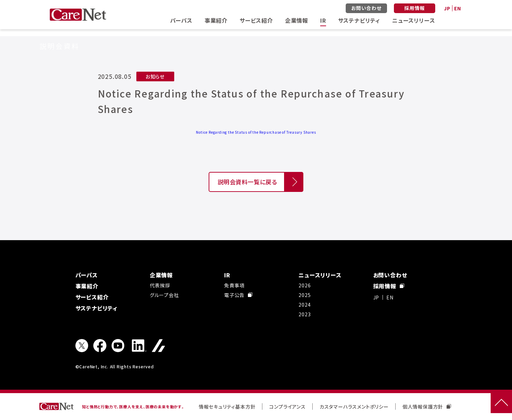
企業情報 (297, 20)
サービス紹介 (256, 20)
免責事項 (234, 285)
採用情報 (414, 8)
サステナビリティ (359, 20)
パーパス (181, 20)
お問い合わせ (366, 8)
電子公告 (238, 295)
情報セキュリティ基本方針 (227, 407)
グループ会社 (164, 295)
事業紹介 (216, 20)
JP (447, 8)
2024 (305, 305)
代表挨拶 (160, 285)
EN (458, 8)
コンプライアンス (287, 407)
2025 (305, 295)
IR (323, 20)
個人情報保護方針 (427, 407)
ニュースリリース (414, 20)
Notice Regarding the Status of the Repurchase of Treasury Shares (256, 132)
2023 (305, 314)
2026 (305, 285)
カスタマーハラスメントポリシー (354, 407)
